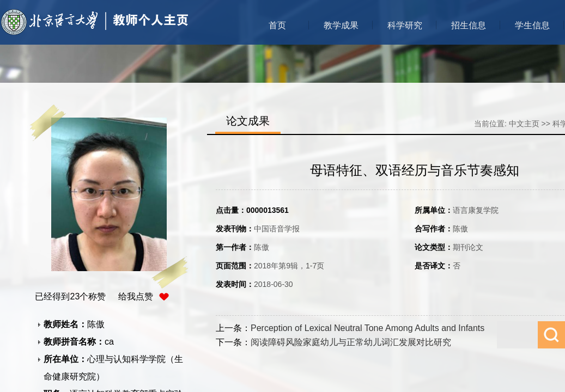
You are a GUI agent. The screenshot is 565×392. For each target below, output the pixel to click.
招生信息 (469, 25)
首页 (277, 25)
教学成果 (341, 25)
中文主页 (524, 124)
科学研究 (405, 25)
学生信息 (532, 25)
